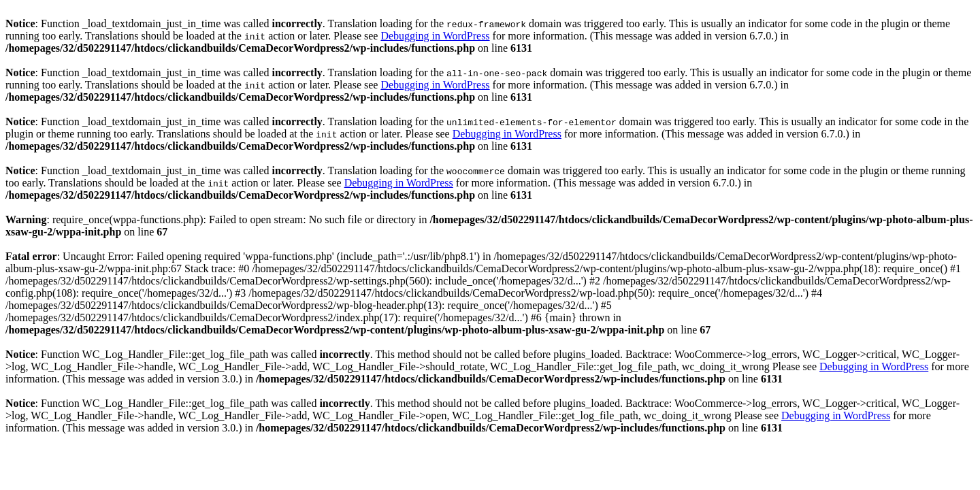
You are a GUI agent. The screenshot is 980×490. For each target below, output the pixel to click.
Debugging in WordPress (435, 36)
